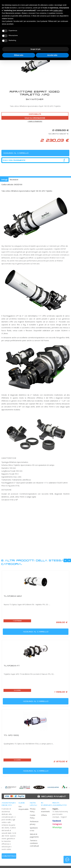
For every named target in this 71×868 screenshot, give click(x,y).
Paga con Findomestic (14, 160)
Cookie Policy (33, 816)
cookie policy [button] (58, 10)
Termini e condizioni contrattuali (34, 843)
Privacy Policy (33, 810)
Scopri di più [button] (36, 49)
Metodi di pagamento (34, 835)
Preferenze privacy (34, 823)
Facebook (57, 821)
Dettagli (4, 180)
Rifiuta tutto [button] (19, 55)
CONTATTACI (9, 856)
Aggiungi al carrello (26, 631)
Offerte (44, 815)
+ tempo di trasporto (35, 121)
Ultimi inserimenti (45, 810)
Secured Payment (54, 796)
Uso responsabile (23, 808)
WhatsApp (57, 827)
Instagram (57, 824)
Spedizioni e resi (34, 829)
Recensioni (14, 180)
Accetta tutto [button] (52, 55)
